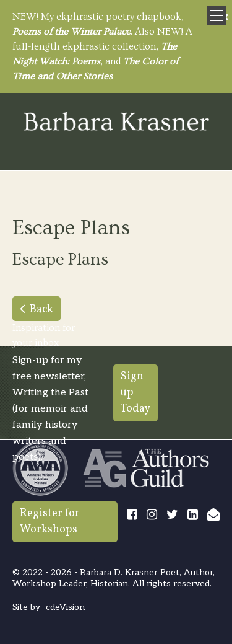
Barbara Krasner (116, 122)
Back (41, 310)
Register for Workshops (50, 522)
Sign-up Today (135, 393)
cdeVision (65, 607)
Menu (217, 15)
